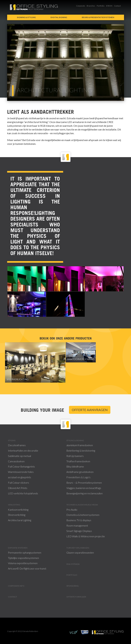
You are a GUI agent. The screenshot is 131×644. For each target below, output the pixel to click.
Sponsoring (73, 586)
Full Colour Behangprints (21, 466)
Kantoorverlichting (18, 510)
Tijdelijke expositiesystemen (23, 558)
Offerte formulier (76, 597)
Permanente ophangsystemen (25, 552)
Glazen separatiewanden (80, 552)
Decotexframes (17, 445)
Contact (117, 6)
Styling (12, 440)
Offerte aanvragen (90, 410)
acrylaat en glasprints (19, 477)
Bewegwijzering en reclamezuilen (84, 493)
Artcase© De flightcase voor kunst (27, 568)
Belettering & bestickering (81, 451)
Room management (77, 525)
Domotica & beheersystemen (83, 515)
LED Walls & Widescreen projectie (86, 536)
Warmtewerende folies (21, 472)
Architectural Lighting (20, 520)
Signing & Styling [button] (26, 17)
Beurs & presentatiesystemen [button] (98, 17)
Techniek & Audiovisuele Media (82, 505)
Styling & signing (75, 440)
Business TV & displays (79, 520)
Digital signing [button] (59, 17)
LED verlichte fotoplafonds (23, 493)
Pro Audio (72, 510)
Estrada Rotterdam (108, 632)
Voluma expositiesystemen (23, 563)
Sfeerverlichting (17, 515)
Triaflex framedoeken (78, 461)
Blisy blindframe (75, 466)
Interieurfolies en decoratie (23, 451)
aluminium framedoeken (80, 445)
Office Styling (34, 7)
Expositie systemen (18, 548)
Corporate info (16, 586)
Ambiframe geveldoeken (80, 472)
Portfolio (101, 6)
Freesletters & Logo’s (78, 477)
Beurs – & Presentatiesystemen (84, 483)
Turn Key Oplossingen (78, 548)
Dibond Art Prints (18, 488)
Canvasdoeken (16, 461)
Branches (91, 6)
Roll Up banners (75, 456)
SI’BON (109, 6)
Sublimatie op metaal (19, 456)
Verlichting (14, 505)
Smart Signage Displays (79, 531)
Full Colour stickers (19, 483)
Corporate (81, 6)
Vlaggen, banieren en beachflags (84, 488)
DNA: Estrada (73, 564)
